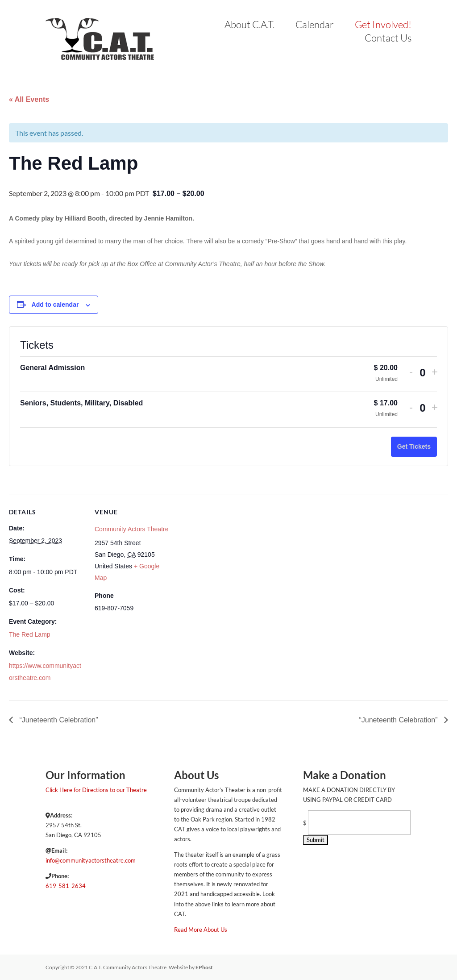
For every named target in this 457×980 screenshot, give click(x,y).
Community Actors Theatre (131, 529)
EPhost (204, 967)
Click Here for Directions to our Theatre (96, 790)
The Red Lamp (30, 634)
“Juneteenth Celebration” (58, 720)
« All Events (29, 99)
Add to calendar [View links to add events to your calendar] (55, 304)
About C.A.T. (249, 26)
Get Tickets (414, 446)
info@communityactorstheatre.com (91, 860)
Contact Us (388, 39)
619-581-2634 (66, 886)
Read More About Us (201, 930)
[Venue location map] (227, 557)
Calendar (315, 26)
